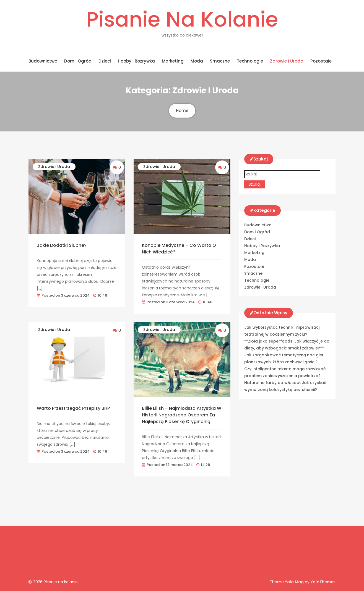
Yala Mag (295, 582)
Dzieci (105, 61)
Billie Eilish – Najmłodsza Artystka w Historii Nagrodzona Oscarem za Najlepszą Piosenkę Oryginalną (182, 415)
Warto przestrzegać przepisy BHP (73, 408)
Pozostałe (321, 61)
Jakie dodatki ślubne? (62, 245)
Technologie (250, 61)
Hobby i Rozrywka (136, 61)
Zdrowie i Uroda (287, 61)
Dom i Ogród (78, 61)
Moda (197, 61)
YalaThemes (323, 582)
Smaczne (220, 61)
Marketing (173, 61)
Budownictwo (43, 61)
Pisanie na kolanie (182, 19)
